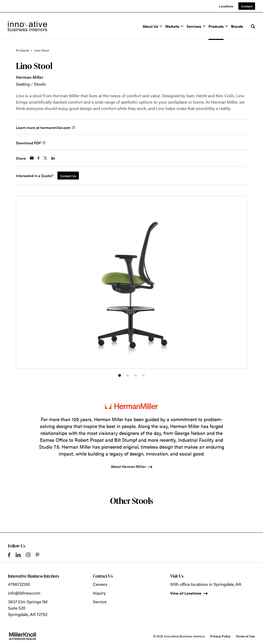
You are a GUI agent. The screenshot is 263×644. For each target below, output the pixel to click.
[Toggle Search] (253, 26)
